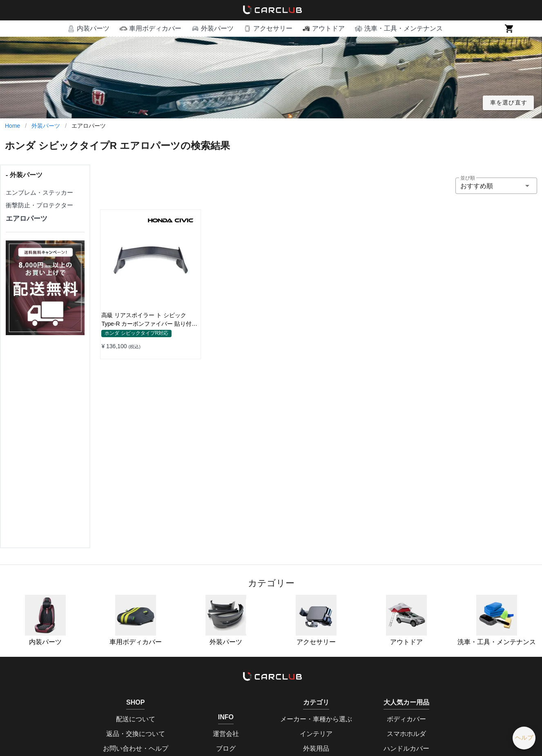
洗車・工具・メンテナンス (497, 620)
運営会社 (226, 734)
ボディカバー (406, 719)
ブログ (226, 748)
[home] (271, 10)
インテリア (316, 734)
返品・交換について (136, 734)
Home (12, 126)
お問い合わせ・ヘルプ (136, 748)
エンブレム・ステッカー (39, 192)
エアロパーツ (27, 219)
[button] (88, 29)
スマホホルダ (406, 734)
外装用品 (316, 748)
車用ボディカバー (136, 620)
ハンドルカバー (406, 748)
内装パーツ (45, 620)
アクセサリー (316, 620)
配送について (136, 719)
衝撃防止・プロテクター (39, 205)
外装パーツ (46, 126)
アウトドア (406, 620)
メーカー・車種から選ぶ (316, 719)
